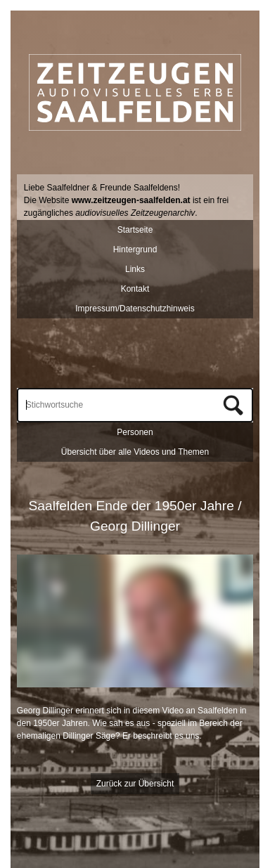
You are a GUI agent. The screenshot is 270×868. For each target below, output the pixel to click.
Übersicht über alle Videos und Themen (135, 452)
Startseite (135, 230)
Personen (135, 432)
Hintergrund (135, 250)
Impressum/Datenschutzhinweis (135, 309)
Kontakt (135, 289)
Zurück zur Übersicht (135, 784)
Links (135, 269)
